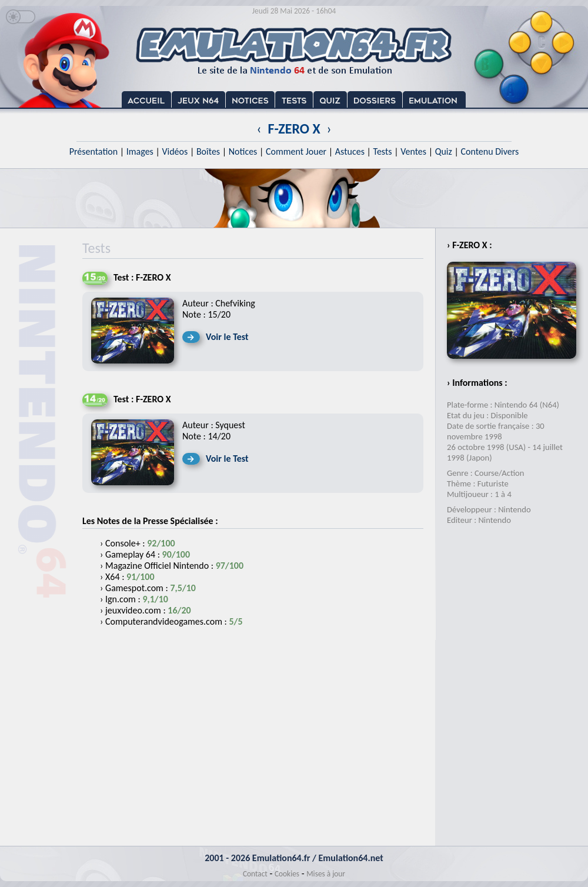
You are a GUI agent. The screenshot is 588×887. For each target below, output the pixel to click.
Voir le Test (227, 337)
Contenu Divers (490, 151)
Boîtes (208, 151)
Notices (243, 151)
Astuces (350, 151)
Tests (383, 151)
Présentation (94, 151)
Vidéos (175, 151)
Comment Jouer (296, 151)
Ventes (413, 151)
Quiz (444, 151)
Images (140, 151)
